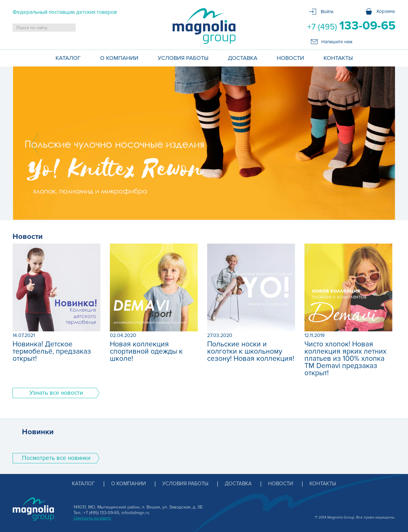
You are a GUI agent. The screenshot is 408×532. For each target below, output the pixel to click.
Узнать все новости (56, 393)
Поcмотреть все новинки (56, 458)
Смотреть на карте (92, 518)
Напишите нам (337, 42)
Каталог (68, 58)
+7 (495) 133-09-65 (101, 513)
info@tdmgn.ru (135, 513)
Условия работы (183, 58)
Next (373, 144)
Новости (290, 58)
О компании (119, 58)
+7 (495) (351, 26)
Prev (35, 144)
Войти (327, 12)
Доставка (243, 58)
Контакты (338, 58)
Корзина (386, 11)
